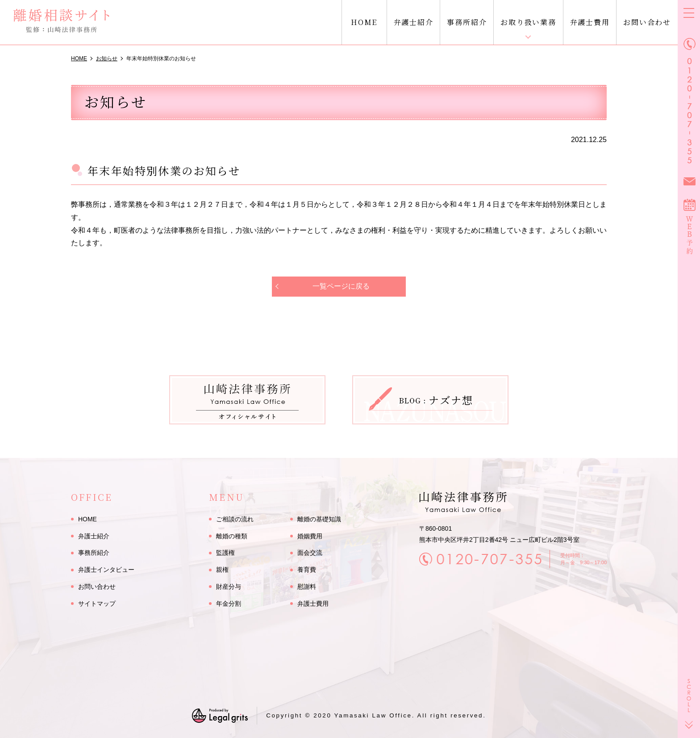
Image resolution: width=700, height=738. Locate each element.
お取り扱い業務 (528, 22)
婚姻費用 (310, 536)
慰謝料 (307, 587)
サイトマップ (97, 604)
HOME (364, 22)
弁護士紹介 (414, 22)
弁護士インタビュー (106, 570)
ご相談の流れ (235, 519)
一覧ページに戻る (341, 286)
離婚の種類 (232, 536)
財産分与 (229, 587)
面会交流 (310, 553)
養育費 (307, 570)
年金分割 (229, 604)
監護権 (225, 553)
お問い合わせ (647, 22)
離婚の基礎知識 (319, 519)
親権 (222, 570)
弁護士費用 (590, 22)
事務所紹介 (467, 22)
